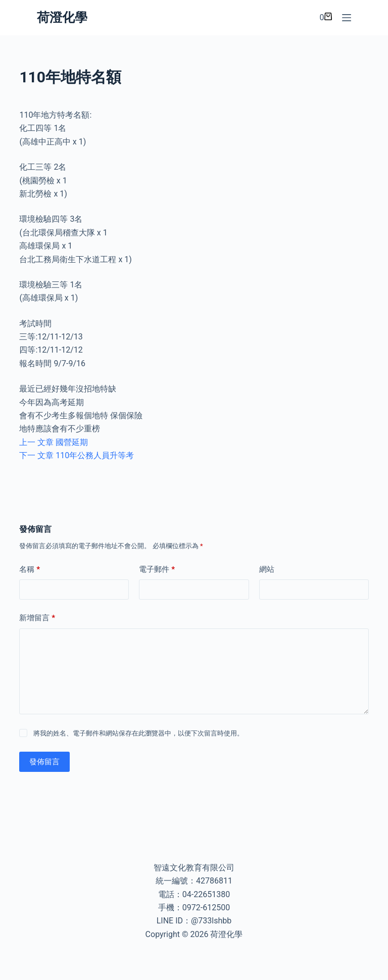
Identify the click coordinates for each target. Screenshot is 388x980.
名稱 (30, 570)
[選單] (347, 18)
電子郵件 (157, 570)
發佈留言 (44, 762)
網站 (267, 569)
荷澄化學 (62, 17)
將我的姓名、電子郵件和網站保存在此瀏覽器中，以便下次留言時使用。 (138, 733)
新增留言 (37, 618)
